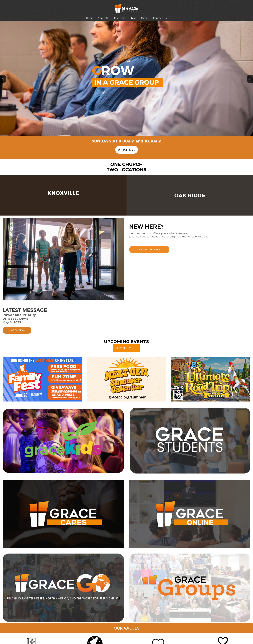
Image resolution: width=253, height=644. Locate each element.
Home (90, 18)
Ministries (120, 18)
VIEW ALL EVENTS (126, 348)
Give (134, 18)
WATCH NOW (17, 330)
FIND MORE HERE (149, 249)
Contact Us (160, 18)
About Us (104, 18)
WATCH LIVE (127, 150)
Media (145, 18)
